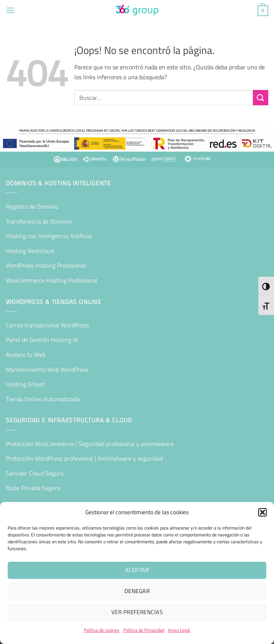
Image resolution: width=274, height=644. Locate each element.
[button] (263, 512)
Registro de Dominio (32, 206)
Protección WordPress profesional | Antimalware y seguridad (84, 458)
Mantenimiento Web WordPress (47, 369)
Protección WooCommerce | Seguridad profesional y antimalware (90, 444)
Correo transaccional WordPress (47, 325)
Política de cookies (102, 630)
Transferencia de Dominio (39, 221)
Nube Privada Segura (33, 488)
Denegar (137, 591)
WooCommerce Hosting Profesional (51, 280)
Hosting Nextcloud (30, 251)
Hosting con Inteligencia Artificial (49, 236)
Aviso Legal (179, 630)
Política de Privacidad (144, 630)
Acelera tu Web (26, 355)
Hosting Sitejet (25, 384)
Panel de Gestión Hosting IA (42, 340)
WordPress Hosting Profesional (46, 265)
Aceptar (137, 570)
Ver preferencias (137, 612)
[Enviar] (261, 97)
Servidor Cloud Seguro (35, 473)
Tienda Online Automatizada (43, 399)
